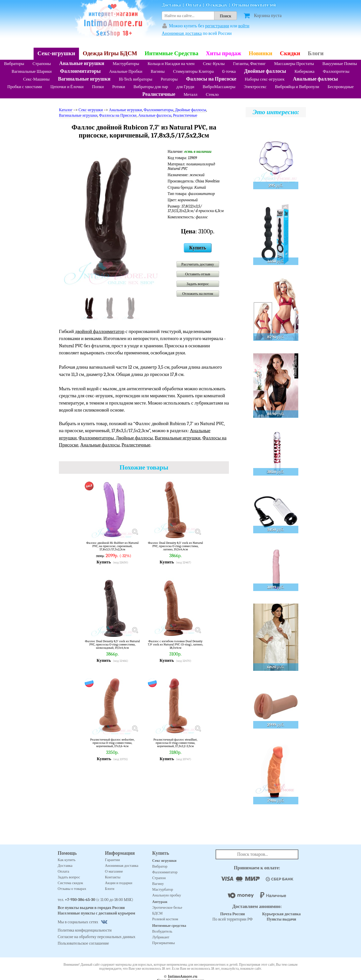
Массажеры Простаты (294, 64)
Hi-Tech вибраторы (136, 79)
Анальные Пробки (126, 71)
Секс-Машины (36, 79)
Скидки (290, 53)
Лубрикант (161, 937)
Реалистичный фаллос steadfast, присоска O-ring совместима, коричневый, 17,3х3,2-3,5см (175, 743)
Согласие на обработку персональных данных (97, 937)
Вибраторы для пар (151, 87)
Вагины (158, 71)
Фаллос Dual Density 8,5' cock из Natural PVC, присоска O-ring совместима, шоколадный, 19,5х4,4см (112, 644)
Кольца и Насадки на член (171, 64)
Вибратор (160, 866)
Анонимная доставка (182, 34)
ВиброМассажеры (219, 87)
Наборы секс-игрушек (265, 79)
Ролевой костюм (165, 919)
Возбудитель (162, 931)
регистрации (217, 26)
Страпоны (42, 64)
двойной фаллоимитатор (100, 332)
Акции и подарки (119, 883)
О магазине (114, 871)
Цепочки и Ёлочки (67, 87)
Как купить (67, 860)
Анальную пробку (167, 895)
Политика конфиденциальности (85, 930)
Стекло (212, 94)
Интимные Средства (171, 53)
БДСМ (157, 913)
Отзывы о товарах (72, 889)
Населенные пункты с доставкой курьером (96, 913)
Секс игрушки (164, 861)
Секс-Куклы (214, 64)
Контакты (113, 877)
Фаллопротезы (336, 71)
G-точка (229, 71)
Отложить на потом (198, 294)
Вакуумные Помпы (340, 64)
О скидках (217, 5)
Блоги (316, 53)
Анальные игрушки (82, 63)
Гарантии (113, 860)
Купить (198, 248)
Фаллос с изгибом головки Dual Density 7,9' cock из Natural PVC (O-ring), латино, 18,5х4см (175, 644)
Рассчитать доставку (198, 264)
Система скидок (70, 883)
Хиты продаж (223, 53)
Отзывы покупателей (254, 5)
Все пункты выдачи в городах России (91, 908)
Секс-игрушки (56, 53)
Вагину (158, 884)
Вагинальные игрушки (84, 79)
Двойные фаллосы (265, 71)
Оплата (193, 5)
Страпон (159, 878)
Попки (98, 87)
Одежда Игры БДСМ (110, 53)
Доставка (171, 5)
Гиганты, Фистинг (249, 64)
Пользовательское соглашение (83, 943)
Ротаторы (169, 79)
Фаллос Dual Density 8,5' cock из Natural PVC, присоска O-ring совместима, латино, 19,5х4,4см (175, 546)
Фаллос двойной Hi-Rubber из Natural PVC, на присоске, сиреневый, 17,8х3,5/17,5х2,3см (112, 546)
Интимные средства (169, 926)
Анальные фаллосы (315, 79)
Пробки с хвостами (25, 87)
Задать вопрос (198, 284)
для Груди (185, 87)
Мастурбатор (163, 889)
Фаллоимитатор (165, 872)
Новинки (260, 53)
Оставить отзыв (198, 274)
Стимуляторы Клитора (193, 71)
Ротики (119, 87)
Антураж (160, 902)
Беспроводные (341, 87)
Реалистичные (159, 94)
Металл (191, 94)
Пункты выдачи (282, 919)
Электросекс (255, 87)
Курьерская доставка (282, 914)
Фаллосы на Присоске (211, 79)
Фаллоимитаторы (80, 71)
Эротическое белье (167, 907)
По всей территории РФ (232, 917)
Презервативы (163, 943)
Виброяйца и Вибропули (297, 87)
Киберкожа (305, 71)
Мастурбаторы (126, 64)
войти (244, 26)
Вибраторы (14, 64)
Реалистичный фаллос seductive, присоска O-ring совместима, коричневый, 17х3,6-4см (112, 743)
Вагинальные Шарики (31, 71)
